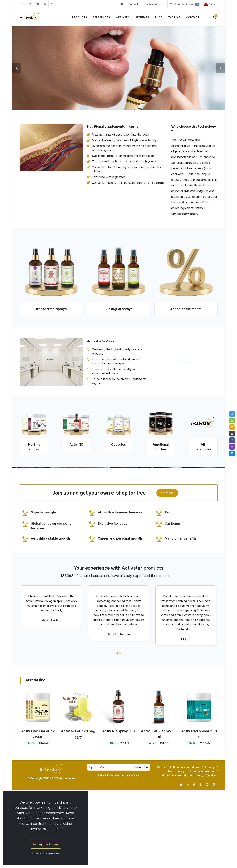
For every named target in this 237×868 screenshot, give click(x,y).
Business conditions (186, 845)
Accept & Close (46, 844)
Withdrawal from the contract (181, 853)
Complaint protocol (202, 849)
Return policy (176, 849)
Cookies (211, 853)
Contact (133, 4)
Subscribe (141, 845)
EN (209, 4)
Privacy (210, 845)
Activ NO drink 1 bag (119, 809)
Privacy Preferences (45, 853)
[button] (117, 731)
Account (154, 4)
